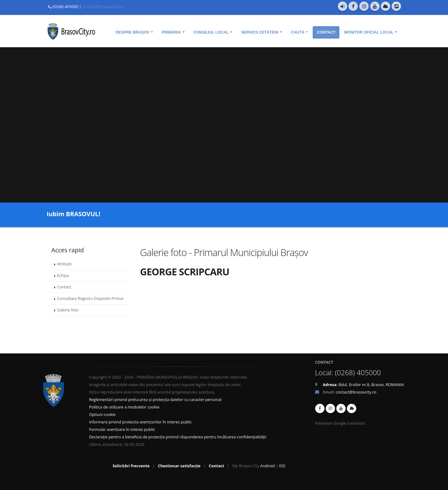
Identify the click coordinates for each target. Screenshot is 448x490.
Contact (64, 287)
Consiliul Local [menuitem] (211, 32)
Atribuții (64, 264)
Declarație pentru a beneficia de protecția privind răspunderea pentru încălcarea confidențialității (178, 437)
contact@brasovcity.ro (102, 7)
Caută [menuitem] (298, 32)
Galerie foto (68, 310)
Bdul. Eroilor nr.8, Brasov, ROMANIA (363, 385)
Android (267, 466)
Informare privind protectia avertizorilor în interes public (140, 422)
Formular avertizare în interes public (122, 429)
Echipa (63, 275)
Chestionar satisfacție (179, 466)
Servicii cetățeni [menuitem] (260, 32)
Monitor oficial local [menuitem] (369, 32)
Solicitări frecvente (131, 466)
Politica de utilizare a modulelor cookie (124, 407)
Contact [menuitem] (326, 32)
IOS (282, 466)
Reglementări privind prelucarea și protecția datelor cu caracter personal (155, 400)
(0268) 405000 (65, 7)
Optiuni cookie (102, 415)
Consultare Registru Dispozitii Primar (90, 299)
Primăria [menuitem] (171, 32)
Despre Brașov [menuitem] (132, 32)
